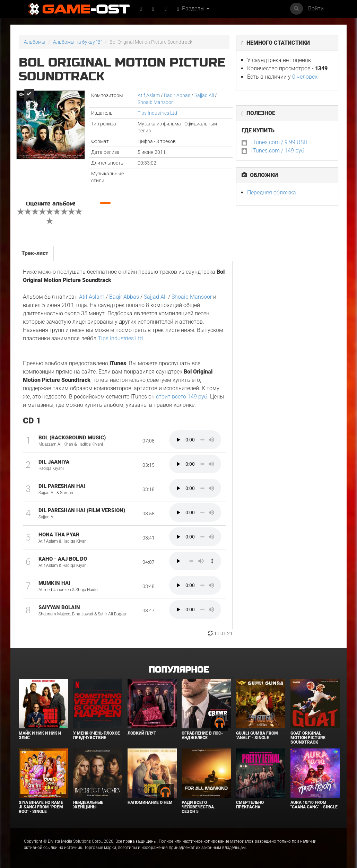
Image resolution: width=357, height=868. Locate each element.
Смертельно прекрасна (250, 805)
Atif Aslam (149, 95)
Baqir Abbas (177, 95)
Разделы (193, 8)
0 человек (305, 77)
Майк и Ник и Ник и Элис (40, 735)
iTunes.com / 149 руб (278, 151)
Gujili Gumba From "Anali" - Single (257, 735)
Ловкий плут (142, 733)
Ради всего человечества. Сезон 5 (198, 807)
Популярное (179, 670)
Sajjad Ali (204, 95)
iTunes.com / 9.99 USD (279, 142)
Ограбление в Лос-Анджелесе (202, 735)
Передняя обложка (272, 192)
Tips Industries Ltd (157, 113)
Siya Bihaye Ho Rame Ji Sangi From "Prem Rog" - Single (41, 807)
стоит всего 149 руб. (182, 397)
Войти (316, 8)
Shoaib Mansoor (155, 102)
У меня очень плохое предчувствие (97, 735)
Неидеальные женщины (88, 805)
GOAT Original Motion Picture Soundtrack (308, 738)
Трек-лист (35, 253)
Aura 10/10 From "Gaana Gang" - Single (314, 805)
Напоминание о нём (150, 803)
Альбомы (35, 42)
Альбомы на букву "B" (77, 42)
